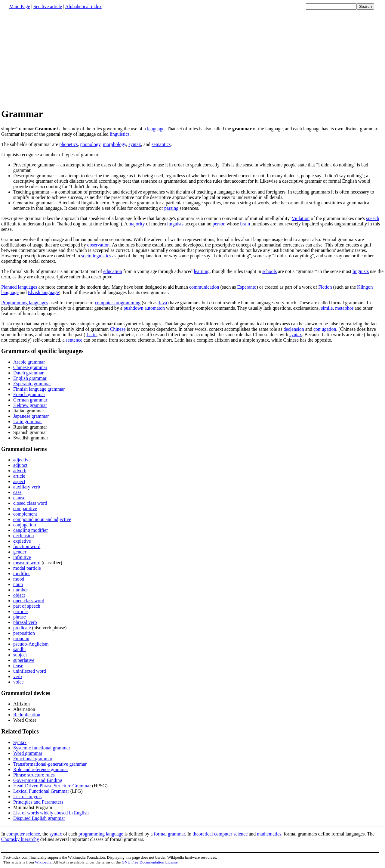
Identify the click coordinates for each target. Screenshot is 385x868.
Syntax (20, 742)
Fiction (325, 287)
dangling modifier (31, 530)
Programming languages (25, 303)
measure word (27, 563)
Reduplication (27, 715)
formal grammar (169, 834)
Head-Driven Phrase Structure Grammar (52, 786)
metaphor (344, 308)
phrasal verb (25, 622)
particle (20, 611)
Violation (301, 218)
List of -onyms (27, 797)
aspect (19, 481)
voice (18, 682)
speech (373, 218)
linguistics (120, 134)
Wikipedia (43, 862)
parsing (171, 208)
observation (99, 245)
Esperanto (247, 287)
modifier (22, 573)
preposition (24, 633)
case (17, 492)
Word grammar (28, 753)
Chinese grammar (30, 367)
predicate (22, 628)
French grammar (29, 394)
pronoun (21, 639)
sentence (74, 340)
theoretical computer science (220, 834)
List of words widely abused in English (51, 813)
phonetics (68, 144)
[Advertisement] (192, 60)
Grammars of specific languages (42, 351)
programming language (101, 834)
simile (327, 308)
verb (17, 676)
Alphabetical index (83, 6)
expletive (22, 541)
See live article (48, 6)
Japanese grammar (31, 416)
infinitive (22, 557)
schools (269, 271)
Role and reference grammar (41, 769)
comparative (25, 508)
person (219, 224)
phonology (90, 144)
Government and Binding (38, 780)
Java (163, 303)
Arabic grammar (29, 362)
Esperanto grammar (32, 384)
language (156, 129)
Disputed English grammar (39, 818)
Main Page (20, 6)
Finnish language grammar (39, 389)
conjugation (325, 329)
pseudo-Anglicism (31, 644)
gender (20, 552)
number (21, 590)
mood (19, 579)
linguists (175, 224)
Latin (91, 335)
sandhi (20, 649)
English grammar (30, 378)
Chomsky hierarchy (20, 839)
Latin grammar (28, 422)
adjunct (20, 465)
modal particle (27, 568)
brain (245, 224)
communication (204, 287)
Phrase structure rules (34, 775)
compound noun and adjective (42, 519)
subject (20, 655)
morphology (114, 144)
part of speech (27, 606)
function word (27, 546)
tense (18, 666)
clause (19, 498)
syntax (135, 144)
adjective (22, 460)
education (112, 271)
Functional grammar (33, 759)
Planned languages (19, 287)
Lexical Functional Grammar (41, 791)
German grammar (30, 400)
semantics (161, 144)
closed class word (30, 503)
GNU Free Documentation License (149, 862)
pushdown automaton (144, 308)
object (19, 595)
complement (25, 514)
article (19, 476)
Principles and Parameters (38, 802)
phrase (20, 617)
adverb (20, 471)
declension (294, 329)
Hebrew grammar (30, 405)
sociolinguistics (96, 256)
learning (202, 271)
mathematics (269, 834)
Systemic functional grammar (42, 748)
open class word (29, 601)
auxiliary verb (27, 487)
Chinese (118, 329)
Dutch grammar (28, 373)
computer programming (118, 303)
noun (18, 584)
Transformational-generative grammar (50, 764)
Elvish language (43, 292)
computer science (23, 834)
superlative (24, 660)
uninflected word (30, 671)
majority (137, 224)
